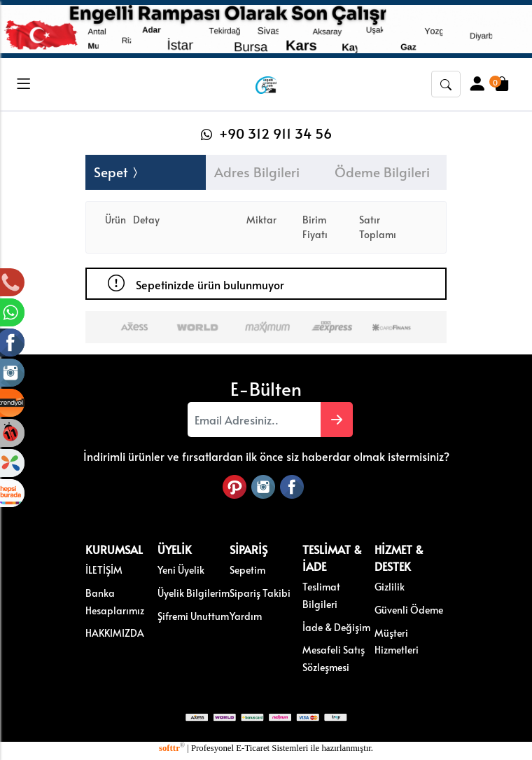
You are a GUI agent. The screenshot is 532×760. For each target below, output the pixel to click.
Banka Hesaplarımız (115, 601)
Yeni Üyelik (181, 569)
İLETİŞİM (104, 569)
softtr (172, 748)
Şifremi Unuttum (193, 616)
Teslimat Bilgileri (321, 595)
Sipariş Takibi (260, 593)
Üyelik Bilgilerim (194, 593)
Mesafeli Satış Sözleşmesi (334, 658)
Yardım (246, 616)
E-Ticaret (253, 748)
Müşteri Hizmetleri (397, 641)
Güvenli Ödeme (409, 609)
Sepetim (247, 569)
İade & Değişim (336, 627)
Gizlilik (390, 586)
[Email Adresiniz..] (254, 420)
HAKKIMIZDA (115, 633)
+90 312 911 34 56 (266, 133)
